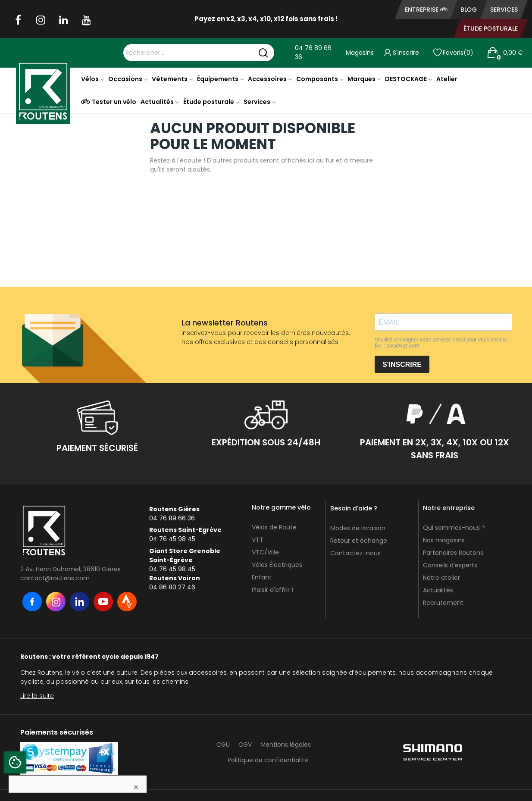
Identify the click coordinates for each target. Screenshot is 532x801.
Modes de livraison (358, 528)
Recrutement (443, 603)
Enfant (262, 577)
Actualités (438, 590)
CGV (245, 745)
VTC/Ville (265, 552)
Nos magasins (444, 540)
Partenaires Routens (453, 553)
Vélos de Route (274, 527)
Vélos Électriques (277, 565)
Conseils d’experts (450, 565)
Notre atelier (441, 578)
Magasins (360, 53)
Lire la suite (37, 696)
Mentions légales (286, 745)
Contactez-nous (355, 553)
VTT (258, 540)
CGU (223, 745)
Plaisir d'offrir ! (272, 590)
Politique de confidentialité (268, 760)
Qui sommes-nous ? (454, 528)
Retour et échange (359, 541)
